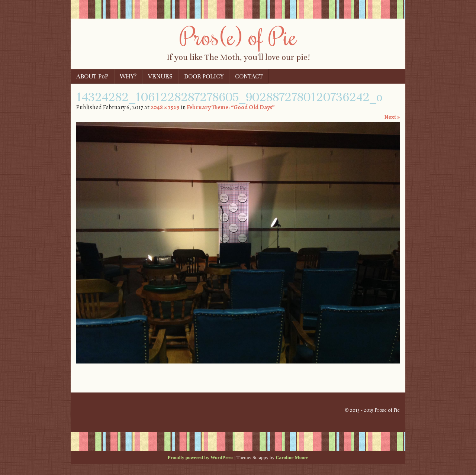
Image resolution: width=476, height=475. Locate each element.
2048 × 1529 (165, 107)
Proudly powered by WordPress (200, 457)
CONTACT (249, 76)
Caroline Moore (292, 457)
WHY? (128, 76)
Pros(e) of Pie (238, 36)
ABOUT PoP (92, 76)
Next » (392, 117)
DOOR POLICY (204, 76)
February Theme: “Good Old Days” (231, 107)
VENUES (160, 76)
